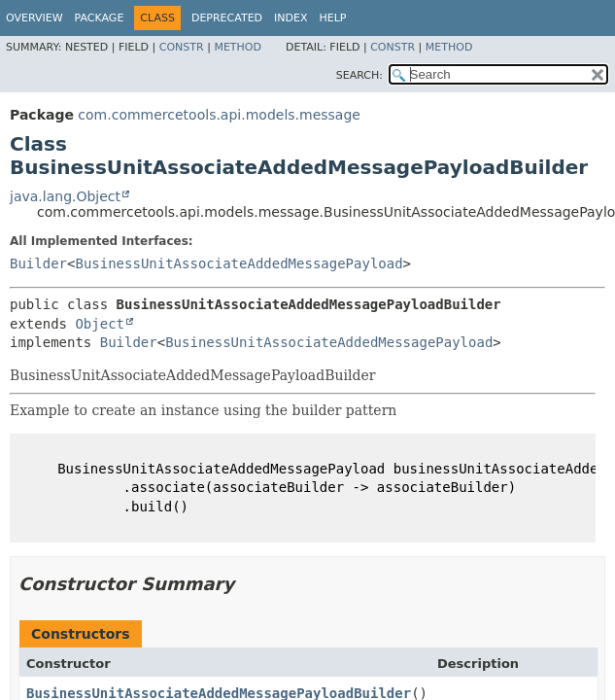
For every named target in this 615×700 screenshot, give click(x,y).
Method (238, 47)
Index (290, 18)
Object (100, 324)
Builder (38, 263)
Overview (34, 18)
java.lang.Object (65, 196)
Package (100, 18)
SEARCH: (359, 75)
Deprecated (227, 18)
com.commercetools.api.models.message (219, 115)
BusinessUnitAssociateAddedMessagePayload (239, 263)
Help (333, 18)
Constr (182, 47)
